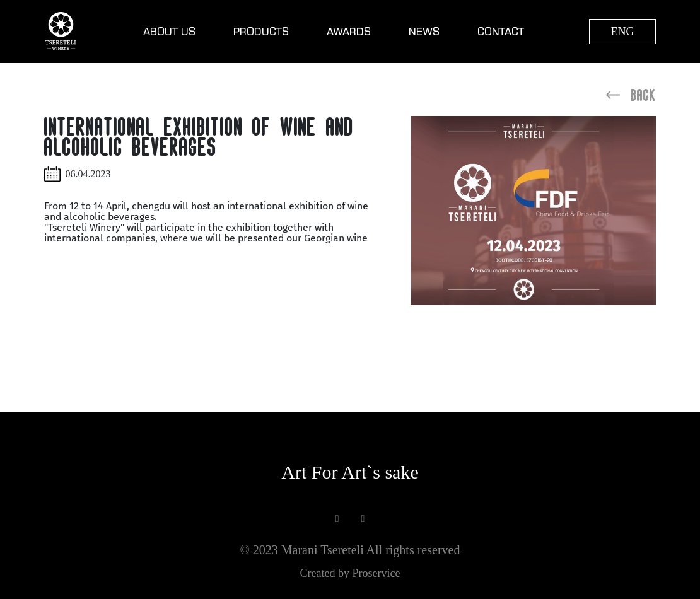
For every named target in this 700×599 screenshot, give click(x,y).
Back (631, 95)
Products (261, 32)
